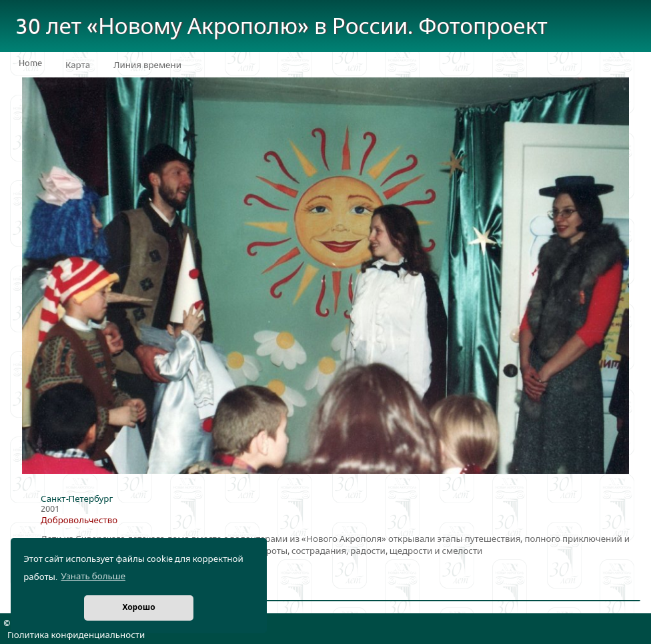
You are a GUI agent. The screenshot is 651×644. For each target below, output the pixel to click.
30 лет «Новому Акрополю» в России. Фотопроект (281, 27)
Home (30, 63)
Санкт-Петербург (77, 499)
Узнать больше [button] (93, 577)
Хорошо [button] (138, 608)
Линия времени (147, 65)
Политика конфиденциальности (76, 635)
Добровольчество (79, 521)
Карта (78, 65)
